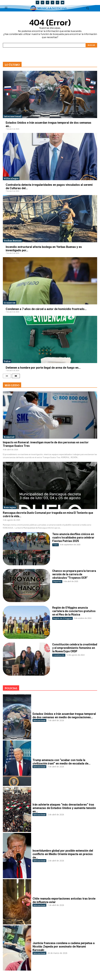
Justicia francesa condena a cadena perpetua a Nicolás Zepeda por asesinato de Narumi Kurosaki (64, 947)
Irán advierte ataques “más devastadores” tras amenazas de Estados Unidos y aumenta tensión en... (64, 808)
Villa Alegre (11, 178)
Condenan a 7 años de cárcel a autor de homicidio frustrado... (46, 309)
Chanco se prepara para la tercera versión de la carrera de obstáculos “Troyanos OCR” (74, 574)
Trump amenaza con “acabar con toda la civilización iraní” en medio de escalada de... (61, 762)
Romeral (9, 437)
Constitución (59, 655)
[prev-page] (7, 376)
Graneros (10, 302)
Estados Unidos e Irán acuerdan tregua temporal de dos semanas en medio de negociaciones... (64, 716)
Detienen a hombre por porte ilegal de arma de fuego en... (43, 368)
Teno (55, 545)
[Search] (91, 45)
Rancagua (10, 507)
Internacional (12, 116)
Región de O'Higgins (62, 618)
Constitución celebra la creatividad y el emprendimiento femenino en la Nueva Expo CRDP (75, 648)
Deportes (57, 581)
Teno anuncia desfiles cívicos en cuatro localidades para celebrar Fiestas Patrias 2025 (73, 537)
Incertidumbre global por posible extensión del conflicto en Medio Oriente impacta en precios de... (63, 854)
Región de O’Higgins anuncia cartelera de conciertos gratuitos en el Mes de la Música (74, 611)
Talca (7, 361)
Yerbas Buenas (13, 240)
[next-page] (16, 376)
